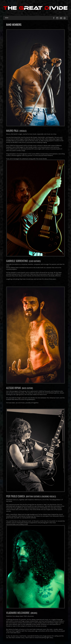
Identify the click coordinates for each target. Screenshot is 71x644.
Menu (7, 18)
